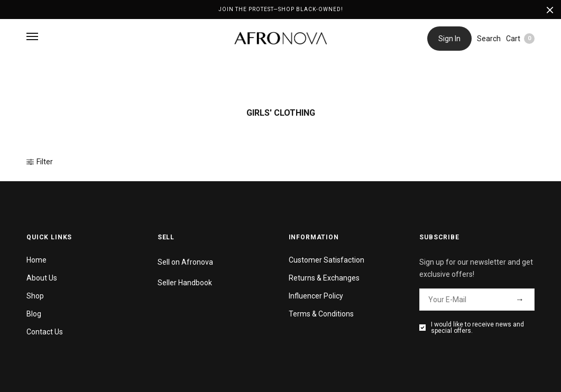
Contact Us (45, 332)
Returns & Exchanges (324, 278)
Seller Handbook (185, 283)
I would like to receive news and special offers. (477, 328)
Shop (35, 296)
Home (36, 260)
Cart (520, 39)
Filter (40, 162)
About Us (42, 278)
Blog (34, 314)
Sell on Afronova (185, 262)
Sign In (449, 39)
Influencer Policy (316, 296)
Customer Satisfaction (327, 260)
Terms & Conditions (321, 314)
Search (489, 39)
